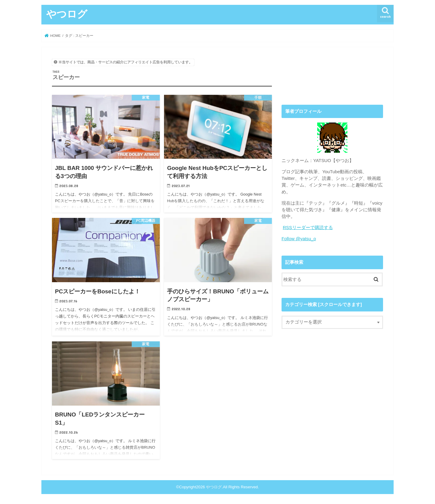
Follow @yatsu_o (299, 239)
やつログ (67, 14)
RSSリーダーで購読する (308, 228)
